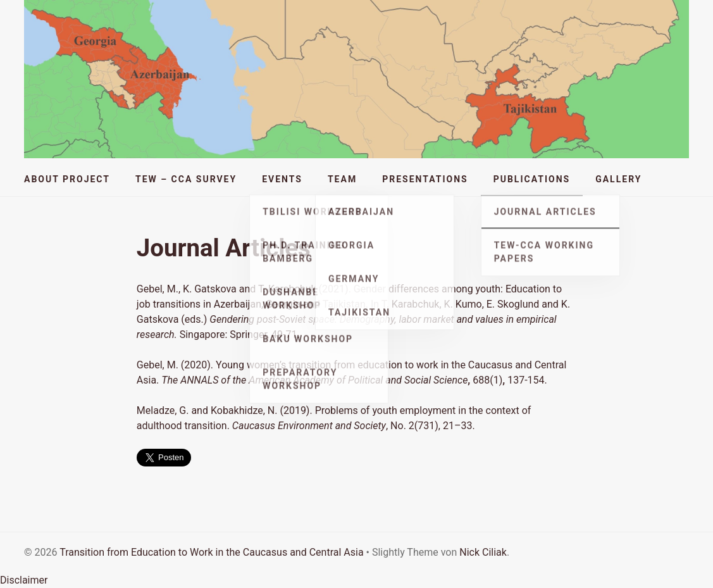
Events (282, 179)
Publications (532, 179)
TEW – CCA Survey (186, 179)
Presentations (425, 179)
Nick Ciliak (483, 552)
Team (342, 179)
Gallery (618, 179)
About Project (67, 179)
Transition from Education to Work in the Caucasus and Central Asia (211, 552)
